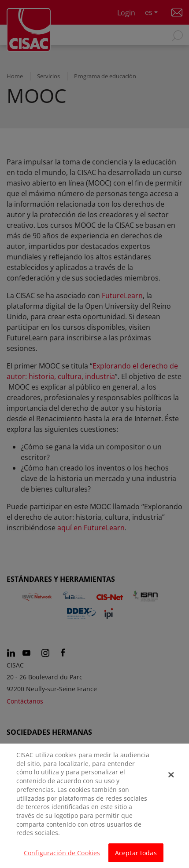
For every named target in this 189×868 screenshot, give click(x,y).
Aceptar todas (136, 856)
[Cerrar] (171, 779)
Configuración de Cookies (62, 856)
